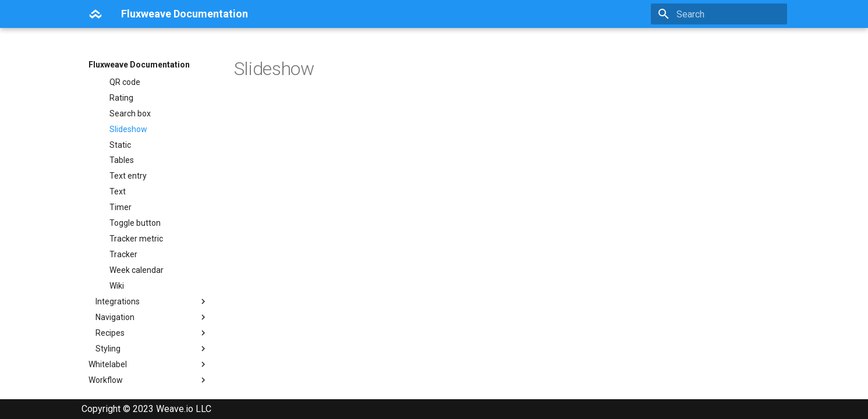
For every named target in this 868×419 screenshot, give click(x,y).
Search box (130, 212)
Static (120, 243)
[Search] (719, 14)
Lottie (120, 86)
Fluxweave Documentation (139, 65)
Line (117, 70)
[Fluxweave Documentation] (95, 14)
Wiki (117, 384)
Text (118, 290)
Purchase (127, 165)
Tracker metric (136, 337)
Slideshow (128, 228)
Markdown (129, 118)
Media (121, 133)
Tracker (123, 353)
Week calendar (137, 368)
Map (118, 102)
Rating (121, 196)
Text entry (128, 274)
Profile (121, 149)
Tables (122, 258)
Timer (121, 306)
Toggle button (135, 321)
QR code (125, 180)
